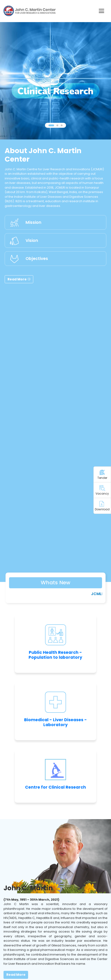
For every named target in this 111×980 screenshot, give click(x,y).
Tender (102, 475)
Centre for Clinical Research (55, 787)
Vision (32, 240)
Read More (19, 279)
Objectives (37, 259)
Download (102, 506)
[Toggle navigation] (101, 11)
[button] (51, 125)
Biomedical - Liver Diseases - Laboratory (55, 722)
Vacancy (102, 490)
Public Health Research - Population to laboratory (55, 655)
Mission (33, 222)
